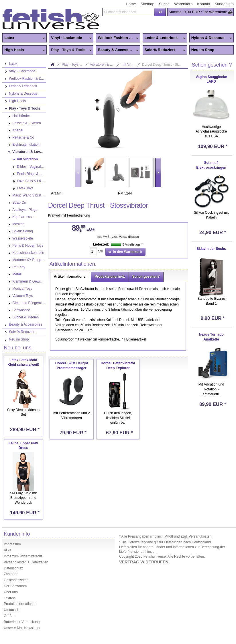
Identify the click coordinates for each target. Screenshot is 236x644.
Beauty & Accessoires (117, 50)
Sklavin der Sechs (211, 249)
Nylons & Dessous (211, 38)
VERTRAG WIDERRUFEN (144, 562)
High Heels (24, 50)
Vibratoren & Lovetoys (105, 65)
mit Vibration (131, 65)
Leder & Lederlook (164, 38)
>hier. (148, 552)
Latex (24, 38)
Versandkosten (129, 237)
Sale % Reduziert (164, 50)
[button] (160, 12)
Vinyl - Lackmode (70, 38)
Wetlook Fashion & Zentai (118, 38)
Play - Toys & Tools (70, 50)
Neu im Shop (203, 50)
